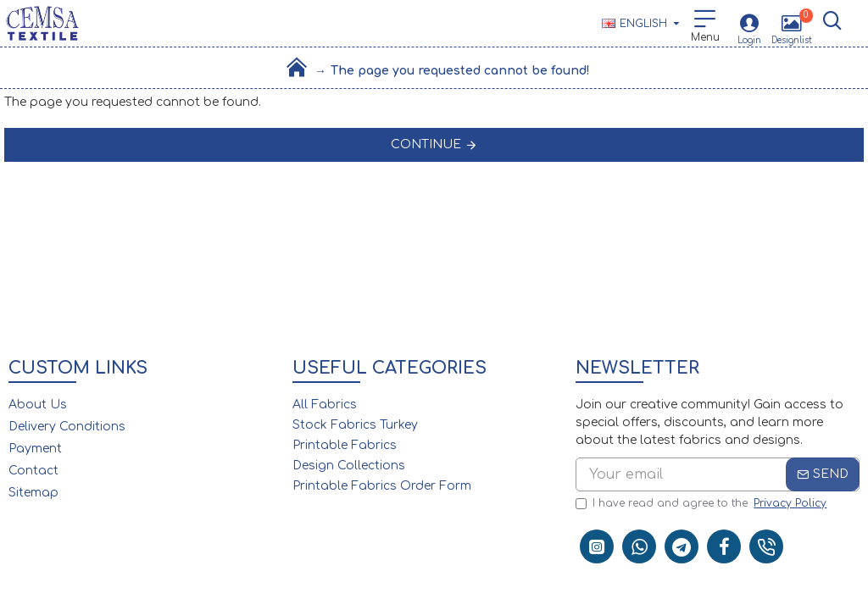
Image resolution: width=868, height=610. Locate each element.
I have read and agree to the (702, 503)
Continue (426, 144)
